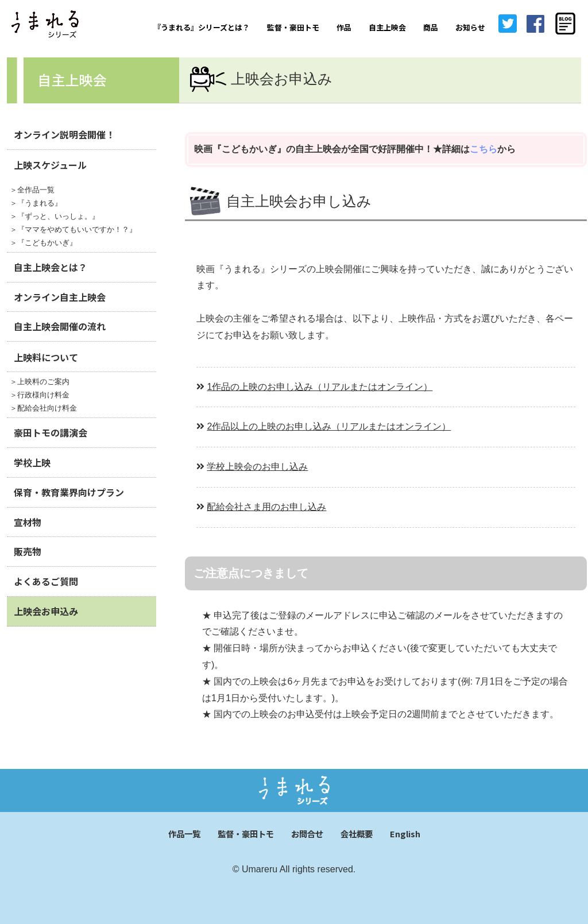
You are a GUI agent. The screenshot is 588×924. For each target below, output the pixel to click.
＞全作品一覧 (32, 190)
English (405, 834)
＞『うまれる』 (36, 203)
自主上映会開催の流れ (60, 326)
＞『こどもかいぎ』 (43, 243)
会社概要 (357, 834)
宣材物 (28, 522)
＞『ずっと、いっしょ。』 (55, 216)
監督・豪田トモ (293, 27)
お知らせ (470, 27)
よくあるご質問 (46, 581)
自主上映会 (387, 27)
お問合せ (307, 834)
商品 (431, 27)
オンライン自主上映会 (60, 297)
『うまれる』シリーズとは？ (202, 27)
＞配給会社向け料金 (43, 408)
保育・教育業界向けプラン (69, 492)
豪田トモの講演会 (51, 432)
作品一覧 (184, 834)
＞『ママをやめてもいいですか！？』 (73, 229)
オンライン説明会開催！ (64, 134)
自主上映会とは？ (51, 267)
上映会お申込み (46, 611)
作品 (344, 27)
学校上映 (32, 462)
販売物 (28, 551)
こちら (483, 149)
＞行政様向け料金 (40, 395)
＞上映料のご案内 (40, 382)
